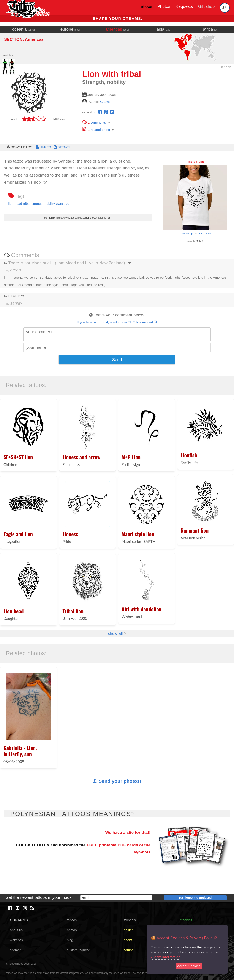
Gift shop (206, 6)
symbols (130, 920)
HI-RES (43, 147)
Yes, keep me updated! (196, 898)
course (129, 950)
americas (117, 29)
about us (16, 930)
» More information (166, 957)
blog (70, 940)
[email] (116, 898)
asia (164, 29)
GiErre (105, 102)
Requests (184, 6)
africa (211, 29)
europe (70, 29)
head (18, 204)
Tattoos (145, 6)
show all (115, 633)
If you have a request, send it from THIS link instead (117, 322)
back (226, 67)
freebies (186, 920)
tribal (27, 204)
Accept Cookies (189, 966)
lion (11, 204)
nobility (50, 204)
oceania (23, 29)
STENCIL (62, 147)
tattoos (72, 920)
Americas (34, 39)
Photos (164, 6)
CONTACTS (19, 920)
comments (94, 123)
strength (38, 204)
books (128, 940)
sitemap (16, 950)
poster (128, 930)
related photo (96, 130)
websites (16, 940)
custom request (78, 950)
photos (72, 930)
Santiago (63, 204)
